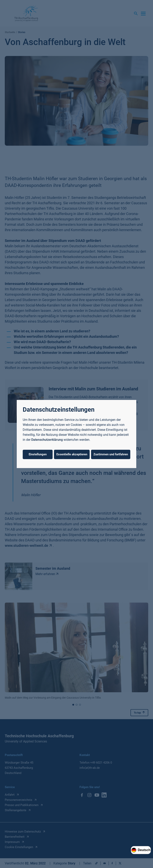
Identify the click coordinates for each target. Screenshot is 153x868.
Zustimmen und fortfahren (111, 454)
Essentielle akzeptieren (72, 454)
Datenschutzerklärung (47, 440)
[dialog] (76, 434)
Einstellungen (38, 454)
